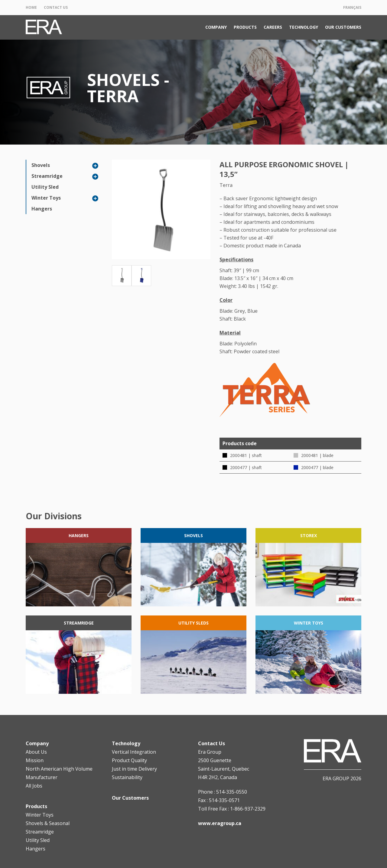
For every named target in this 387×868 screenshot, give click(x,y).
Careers (273, 27)
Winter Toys (46, 198)
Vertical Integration (134, 752)
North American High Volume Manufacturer (59, 773)
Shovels (41, 165)
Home (31, 7)
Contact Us (56, 7)
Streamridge (47, 176)
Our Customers (343, 27)
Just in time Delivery (134, 769)
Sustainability (127, 777)
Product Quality (129, 760)
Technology (304, 27)
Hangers (42, 209)
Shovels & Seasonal (48, 823)
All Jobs (34, 786)
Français (352, 7)
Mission (35, 760)
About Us (36, 752)
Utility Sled (45, 187)
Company (216, 27)
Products (245, 27)
